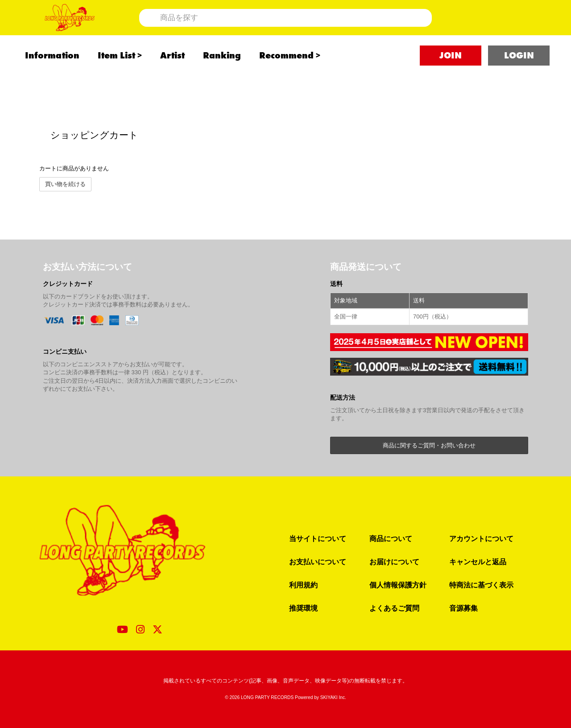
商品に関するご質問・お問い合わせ (429, 445)
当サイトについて (318, 538)
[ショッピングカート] (501, 30)
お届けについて (394, 562)
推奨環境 (303, 608)
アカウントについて (481, 538)
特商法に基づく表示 (481, 585)
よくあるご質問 (394, 608)
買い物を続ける (65, 184)
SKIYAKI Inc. (333, 697)
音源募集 (463, 608)
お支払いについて (318, 562)
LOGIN (519, 81)
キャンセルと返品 (478, 562)
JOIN (451, 81)
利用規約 (303, 585)
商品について (391, 538)
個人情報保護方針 (398, 585)
